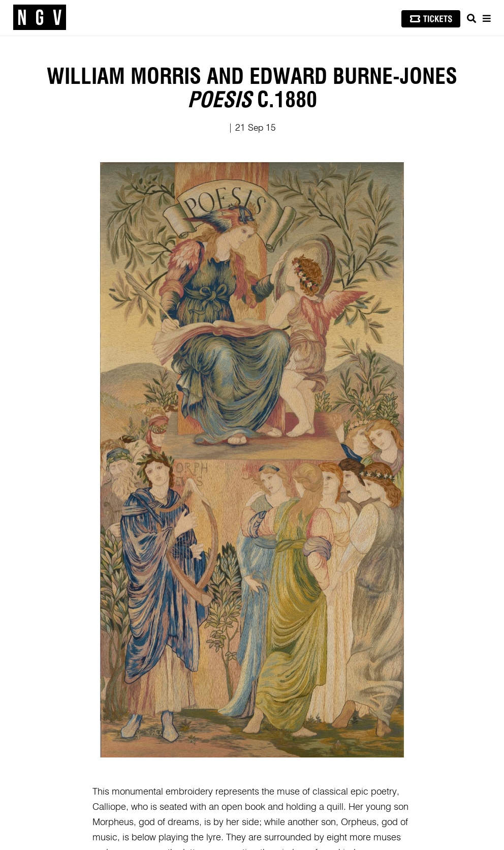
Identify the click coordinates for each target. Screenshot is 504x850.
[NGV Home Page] (40, 18)
